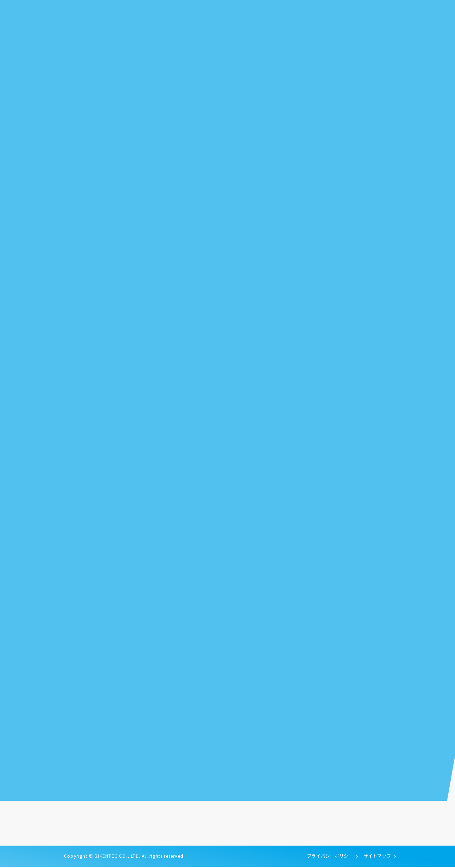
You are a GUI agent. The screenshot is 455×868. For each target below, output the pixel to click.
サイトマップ (377, 857)
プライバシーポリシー (330, 857)
